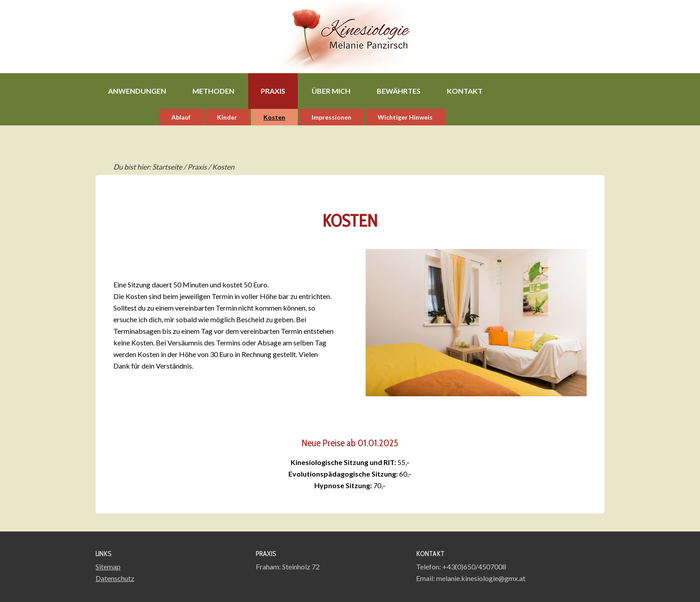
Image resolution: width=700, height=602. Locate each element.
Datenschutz (115, 578)
